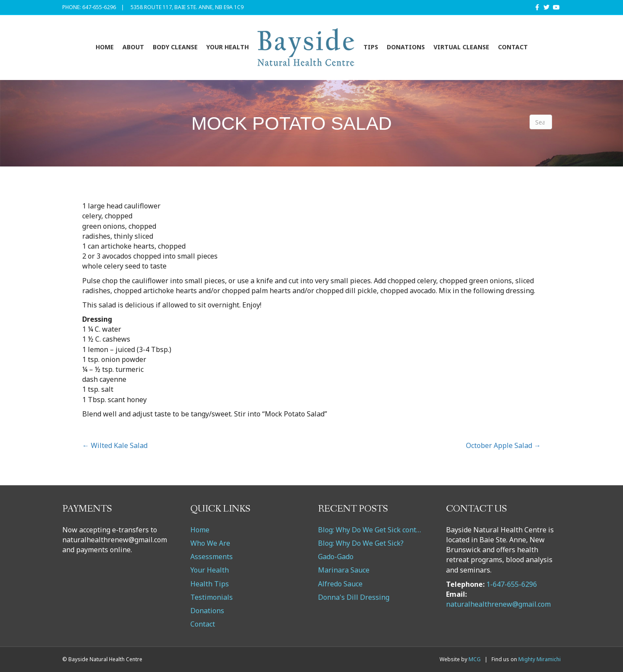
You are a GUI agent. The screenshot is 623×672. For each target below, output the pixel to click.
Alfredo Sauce (340, 584)
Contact (513, 47)
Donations (406, 47)
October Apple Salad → (503, 445)
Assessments (212, 557)
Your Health (228, 47)
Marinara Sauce (344, 570)
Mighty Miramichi (540, 659)
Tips (371, 47)
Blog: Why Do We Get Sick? (361, 543)
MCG (475, 659)
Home (105, 47)
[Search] (541, 122)
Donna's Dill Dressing (354, 597)
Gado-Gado (336, 557)
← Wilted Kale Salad (115, 445)
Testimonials (212, 597)
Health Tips (210, 584)
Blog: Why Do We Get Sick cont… (369, 530)
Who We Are (210, 543)
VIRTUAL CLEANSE (461, 47)
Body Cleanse (175, 47)
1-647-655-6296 (512, 584)
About (133, 47)
